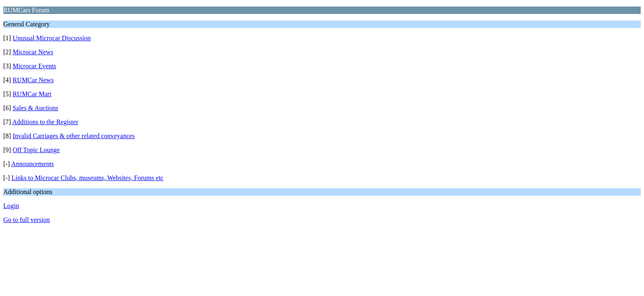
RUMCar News (33, 80)
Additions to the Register (45, 122)
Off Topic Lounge (36, 150)
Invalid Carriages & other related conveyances (74, 136)
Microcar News (33, 52)
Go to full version (26, 220)
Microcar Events (34, 66)
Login (11, 206)
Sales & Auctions (36, 108)
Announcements (32, 164)
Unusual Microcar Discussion (52, 38)
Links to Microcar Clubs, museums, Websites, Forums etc (87, 178)
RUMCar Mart (32, 94)
